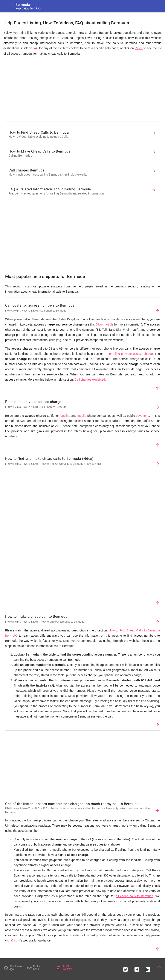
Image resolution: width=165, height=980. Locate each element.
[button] (125, 968)
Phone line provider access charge (129, 354)
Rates (139, 48)
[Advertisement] (82, 90)
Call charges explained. (90, 380)
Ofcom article (105, 324)
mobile (82, 416)
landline (65, 416)
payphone (143, 416)
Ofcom (16, 940)
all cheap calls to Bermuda (134, 896)
